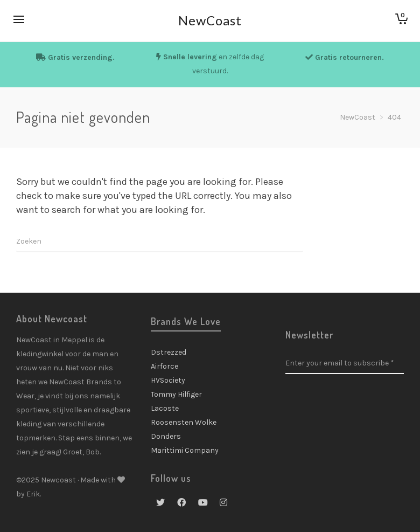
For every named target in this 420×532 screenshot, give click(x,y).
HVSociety (168, 380)
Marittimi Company (185, 450)
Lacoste (165, 408)
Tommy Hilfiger (176, 394)
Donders (166, 436)
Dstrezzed (169, 352)
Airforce (164, 366)
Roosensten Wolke (184, 422)
